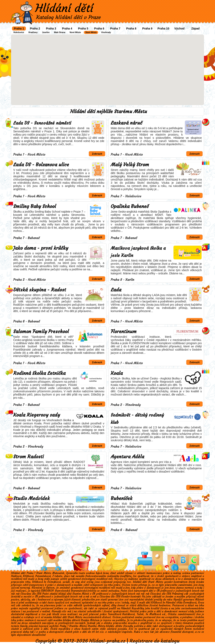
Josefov (46, 32)
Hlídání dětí (64, 8)
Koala (117, 373)
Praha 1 (19, 28)
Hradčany (33, 32)
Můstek (199, 600)
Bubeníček (122, 498)
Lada (116, 290)
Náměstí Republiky (132, 608)
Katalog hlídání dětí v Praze (68, 17)
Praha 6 (99, 28)
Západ (195, 28)
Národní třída (174, 603)
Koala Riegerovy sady (37, 415)
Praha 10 (163, 28)
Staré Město (91, 32)
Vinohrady (106, 32)
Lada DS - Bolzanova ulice (41, 165)
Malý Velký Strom (130, 165)
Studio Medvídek (31, 498)
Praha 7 (115, 28)
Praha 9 (147, 28)
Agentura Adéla (127, 457)
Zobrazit (97, 154)
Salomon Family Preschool (41, 332)
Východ (179, 28)
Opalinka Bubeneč (130, 206)
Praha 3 (51, 28)
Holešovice (19, 32)
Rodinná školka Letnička (39, 373)
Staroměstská (79, 591)
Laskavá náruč (126, 123)
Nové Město (75, 32)
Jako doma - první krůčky (41, 248)
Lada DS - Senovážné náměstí (42, 123)
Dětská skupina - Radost (40, 290)
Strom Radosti (28, 457)
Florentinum (124, 332)
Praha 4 (67, 28)
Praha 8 (131, 28)
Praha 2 (35, 28)
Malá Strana (60, 32)
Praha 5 (83, 28)
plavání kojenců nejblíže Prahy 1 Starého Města (58, 626)
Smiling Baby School (35, 206)
